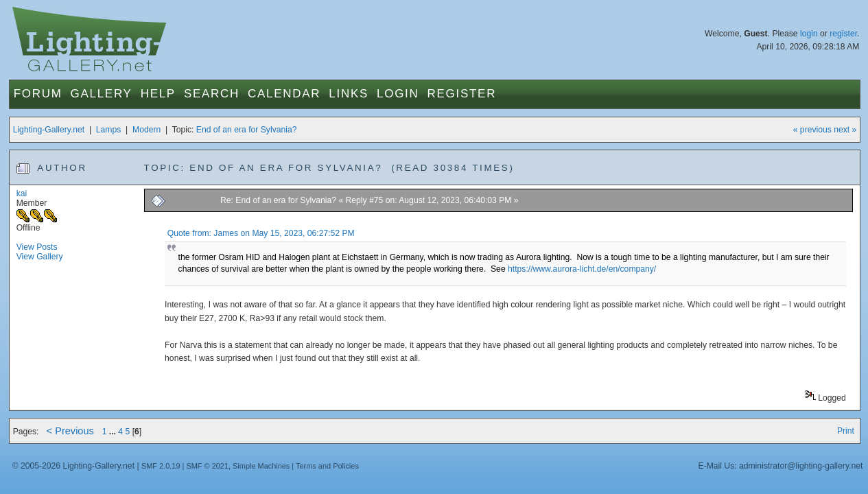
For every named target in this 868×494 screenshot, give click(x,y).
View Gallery (40, 257)
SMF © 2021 (207, 466)
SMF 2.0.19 (161, 466)
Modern (146, 130)
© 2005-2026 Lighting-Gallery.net (73, 466)
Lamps (109, 130)
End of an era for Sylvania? (247, 130)
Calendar (284, 94)
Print (846, 431)
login (809, 34)
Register (462, 94)
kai (22, 193)
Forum (38, 94)
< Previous (70, 431)
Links (349, 94)
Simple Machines (261, 466)
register (843, 34)
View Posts (37, 247)
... (114, 432)
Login (398, 94)
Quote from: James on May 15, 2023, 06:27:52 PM (261, 233)
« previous (812, 130)
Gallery (102, 94)
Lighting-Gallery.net (49, 130)
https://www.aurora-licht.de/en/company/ (582, 269)
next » (845, 130)
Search (212, 94)
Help (158, 94)
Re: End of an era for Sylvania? (278, 200)
